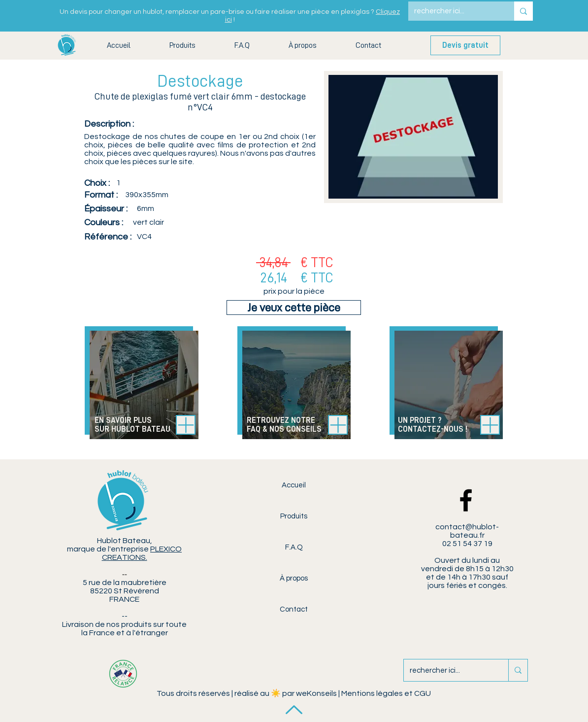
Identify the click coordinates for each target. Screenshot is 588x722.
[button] (182, 46)
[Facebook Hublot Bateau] (466, 500)
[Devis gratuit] (465, 45)
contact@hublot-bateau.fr (467, 531)
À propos (294, 578)
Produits (294, 516)
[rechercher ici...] (454, 11)
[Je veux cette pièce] (294, 308)
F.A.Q (294, 547)
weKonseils (316, 693)
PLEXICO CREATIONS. (142, 553)
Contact (294, 609)
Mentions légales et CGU (386, 693)
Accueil (294, 485)
